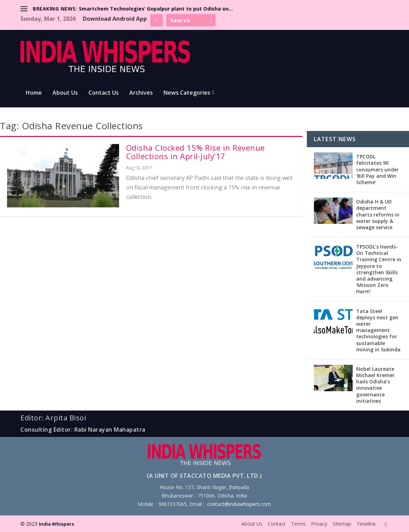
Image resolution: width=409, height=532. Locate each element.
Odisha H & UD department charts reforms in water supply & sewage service (378, 214)
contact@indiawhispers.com (239, 504)
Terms (298, 524)
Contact (277, 524)
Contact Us (104, 93)
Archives (141, 93)
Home (34, 93)
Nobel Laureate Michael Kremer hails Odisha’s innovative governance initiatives (375, 385)
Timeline (366, 524)
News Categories (187, 93)
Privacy (319, 524)
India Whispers (56, 524)
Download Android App (115, 19)
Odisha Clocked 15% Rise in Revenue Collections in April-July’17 (196, 152)
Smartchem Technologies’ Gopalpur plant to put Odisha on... (156, 9)
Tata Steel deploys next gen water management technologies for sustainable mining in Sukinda (378, 330)
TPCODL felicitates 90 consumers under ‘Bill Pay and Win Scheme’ (377, 169)
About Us (65, 93)
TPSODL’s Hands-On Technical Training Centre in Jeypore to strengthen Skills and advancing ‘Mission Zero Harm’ (379, 269)
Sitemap (342, 524)
